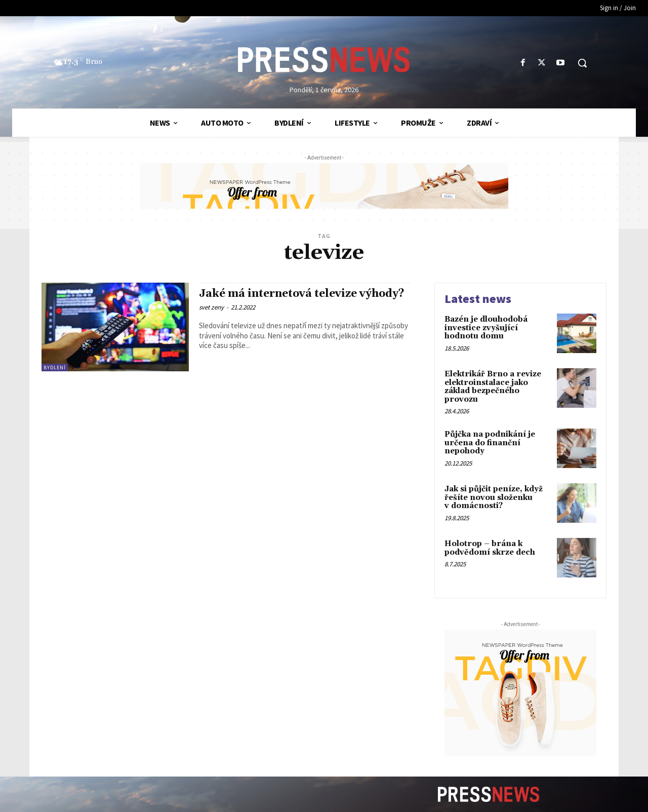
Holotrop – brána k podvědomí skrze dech (490, 548)
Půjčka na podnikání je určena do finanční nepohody (490, 443)
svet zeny (211, 307)
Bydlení (55, 368)
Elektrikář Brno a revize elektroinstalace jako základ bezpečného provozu (493, 387)
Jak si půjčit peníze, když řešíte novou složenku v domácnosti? (494, 497)
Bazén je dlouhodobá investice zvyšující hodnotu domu (486, 328)
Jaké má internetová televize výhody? (302, 294)
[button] (582, 63)
